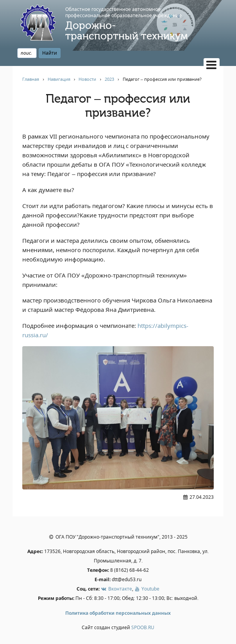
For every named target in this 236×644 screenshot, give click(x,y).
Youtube (147, 589)
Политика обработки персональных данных (118, 613)
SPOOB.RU (143, 627)
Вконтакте (116, 589)
